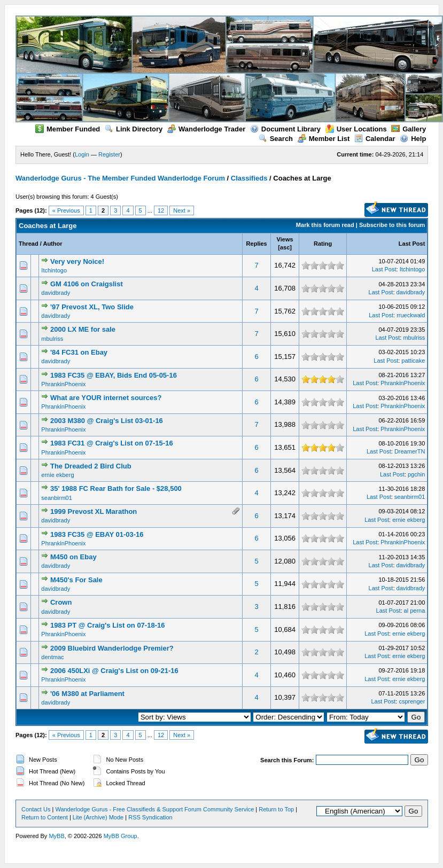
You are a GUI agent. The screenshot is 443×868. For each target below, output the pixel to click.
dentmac (52, 657)
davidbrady (56, 293)
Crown (61, 602)
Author (52, 244)
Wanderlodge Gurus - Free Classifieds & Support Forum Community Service (154, 809)
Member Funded (68, 129)
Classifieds (249, 178)
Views (285, 239)
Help (413, 139)
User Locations (356, 129)
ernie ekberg (57, 475)
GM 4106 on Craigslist (87, 284)
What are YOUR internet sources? (106, 398)
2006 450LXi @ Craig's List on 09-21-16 (114, 671)
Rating (323, 244)
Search (276, 139)
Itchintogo (54, 270)
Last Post (412, 244)
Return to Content (45, 817)
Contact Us (36, 809)
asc (285, 247)
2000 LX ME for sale (83, 329)
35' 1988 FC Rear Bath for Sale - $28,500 (116, 488)
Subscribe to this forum (392, 225)
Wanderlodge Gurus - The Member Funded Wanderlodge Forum (120, 178)
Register (109, 154)
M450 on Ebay (73, 557)
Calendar (375, 139)
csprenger (412, 701)
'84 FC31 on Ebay (79, 352)
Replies (257, 244)
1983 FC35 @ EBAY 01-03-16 (97, 534)
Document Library (285, 129)
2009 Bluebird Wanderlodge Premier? (112, 648)
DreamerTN (410, 451)
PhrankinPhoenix (63, 384)
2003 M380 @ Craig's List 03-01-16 (107, 421)
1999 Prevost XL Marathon (94, 511)
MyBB (56, 836)
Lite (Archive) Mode (98, 817)
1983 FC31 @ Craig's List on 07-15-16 (112, 443)
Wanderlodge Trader (206, 129)
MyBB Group (121, 836)
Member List (324, 139)
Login (82, 154)
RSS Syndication (150, 817)
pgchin (416, 474)
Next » (182, 210)
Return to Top (276, 809)
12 (161, 210)
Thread (29, 244)
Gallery (409, 129)
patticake (413, 361)
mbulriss (52, 339)
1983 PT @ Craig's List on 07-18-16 (107, 625)
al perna (415, 611)
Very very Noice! (77, 261)
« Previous (66, 210)
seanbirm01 (56, 498)
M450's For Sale (76, 580)
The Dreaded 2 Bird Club (91, 466)
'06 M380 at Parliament (87, 694)
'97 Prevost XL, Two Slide (92, 307)
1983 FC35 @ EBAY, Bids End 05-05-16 (114, 375)
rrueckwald (411, 315)
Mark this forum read (325, 225)
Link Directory (134, 129)
